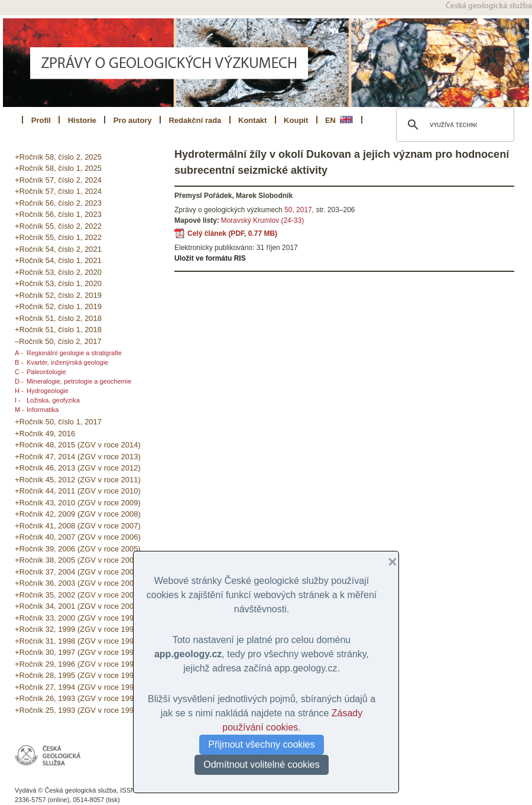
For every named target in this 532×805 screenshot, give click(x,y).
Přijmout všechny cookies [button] (262, 744)
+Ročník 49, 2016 (45, 434)
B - (19, 362)
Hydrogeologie (48, 391)
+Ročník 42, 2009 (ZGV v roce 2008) (78, 514)
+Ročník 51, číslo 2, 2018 (58, 318)
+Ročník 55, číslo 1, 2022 (58, 237)
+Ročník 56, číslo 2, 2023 (58, 203)
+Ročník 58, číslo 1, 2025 (58, 168)
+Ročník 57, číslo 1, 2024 (58, 191)
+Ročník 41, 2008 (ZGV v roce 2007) (78, 526)
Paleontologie (46, 372)
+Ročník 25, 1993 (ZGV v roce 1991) (78, 710)
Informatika (43, 410)
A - (19, 353)
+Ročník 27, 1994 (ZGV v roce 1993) (78, 687)
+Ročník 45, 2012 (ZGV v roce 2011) (78, 480)
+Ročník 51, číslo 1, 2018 (58, 330)
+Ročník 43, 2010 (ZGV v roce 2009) (78, 503)
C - (19, 372)
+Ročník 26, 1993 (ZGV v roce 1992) (78, 698)
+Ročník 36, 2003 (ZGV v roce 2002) (78, 583)
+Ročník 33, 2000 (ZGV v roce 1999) (78, 618)
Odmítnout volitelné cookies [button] (262, 765)
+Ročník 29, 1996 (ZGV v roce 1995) (78, 664)
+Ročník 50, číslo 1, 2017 (58, 422)
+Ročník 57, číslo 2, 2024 (58, 180)
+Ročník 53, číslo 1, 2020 (58, 283)
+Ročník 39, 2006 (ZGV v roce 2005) (78, 549)
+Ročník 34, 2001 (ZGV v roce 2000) (78, 606)
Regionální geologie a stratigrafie (74, 353)
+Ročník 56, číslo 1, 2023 (58, 214)
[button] (388, 562)
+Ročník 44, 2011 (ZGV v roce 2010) (78, 491)
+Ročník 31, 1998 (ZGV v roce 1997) (78, 641)
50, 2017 (298, 210)
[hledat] (453, 125)
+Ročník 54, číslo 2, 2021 (58, 249)
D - (19, 381)
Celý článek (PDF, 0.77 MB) (232, 233)
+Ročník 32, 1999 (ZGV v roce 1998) (78, 629)
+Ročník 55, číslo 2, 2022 (58, 226)
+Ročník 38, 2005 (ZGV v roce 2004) (78, 560)
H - (19, 391)
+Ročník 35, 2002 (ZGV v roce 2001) (78, 595)
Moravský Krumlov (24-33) (262, 220)
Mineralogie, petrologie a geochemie (79, 381)
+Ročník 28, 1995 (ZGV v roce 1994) (78, 675)
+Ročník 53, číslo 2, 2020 (58, 272)
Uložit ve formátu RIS (210, 258)
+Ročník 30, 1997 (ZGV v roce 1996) (78, 652)
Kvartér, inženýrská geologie (67, 362)
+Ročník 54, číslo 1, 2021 (58, 260)
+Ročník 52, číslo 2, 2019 (58, 295)
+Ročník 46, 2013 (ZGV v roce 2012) (78, 468)
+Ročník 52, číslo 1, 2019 (58, 306)
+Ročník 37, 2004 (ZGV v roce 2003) (78, 572)
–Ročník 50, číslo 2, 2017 (58, 341)
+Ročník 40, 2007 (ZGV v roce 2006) (78, 537)
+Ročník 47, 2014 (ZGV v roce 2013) (78, 457)
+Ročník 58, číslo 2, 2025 (58, 157)
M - (20, 410)
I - (18, 400)
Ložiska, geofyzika (53, 400)
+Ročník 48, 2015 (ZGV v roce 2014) (78, 445)
